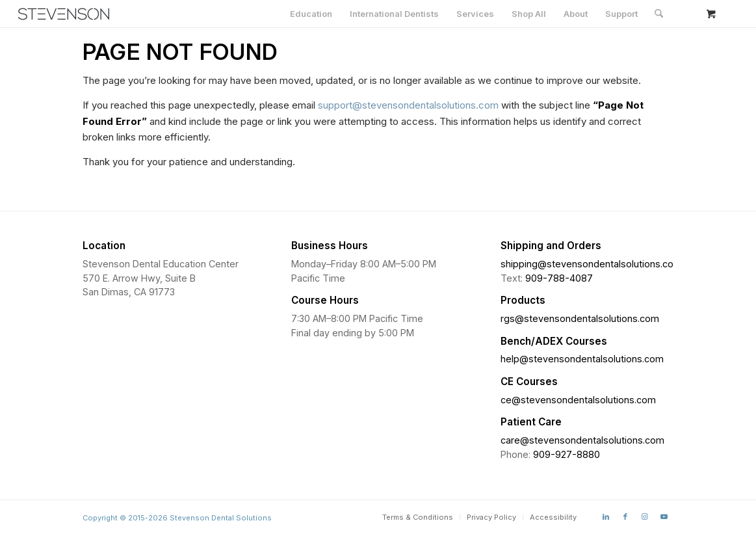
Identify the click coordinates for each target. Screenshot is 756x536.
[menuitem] (311, 14)
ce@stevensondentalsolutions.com (578, 400)
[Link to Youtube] (664, 516)
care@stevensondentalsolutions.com (582, 440)
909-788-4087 (559, 278)
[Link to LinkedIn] (606, 516)
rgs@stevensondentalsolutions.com (580, 318)
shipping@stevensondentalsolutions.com (591, 264)
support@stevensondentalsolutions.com (408, 105)
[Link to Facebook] (625, 516)
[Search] (659, 14)
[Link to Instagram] (645, 516)
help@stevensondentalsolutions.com (582, 359)
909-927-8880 (567, 454)
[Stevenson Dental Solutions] (64, 14)
